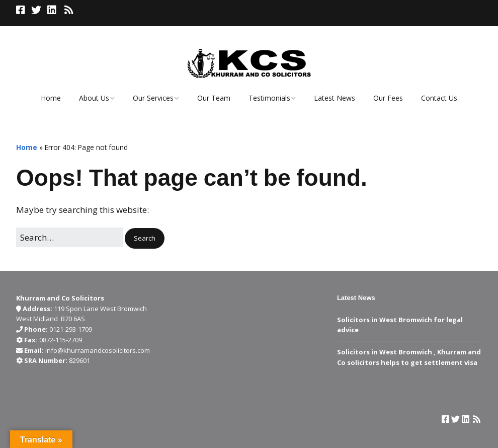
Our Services (153, 98)
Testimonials (269, 98)
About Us (94, 98)
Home (51, 98)
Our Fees (388, 98)
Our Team (214, 98)
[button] (145, 238)
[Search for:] (69, 237)
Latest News (335, 98)
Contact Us (439, 98)
